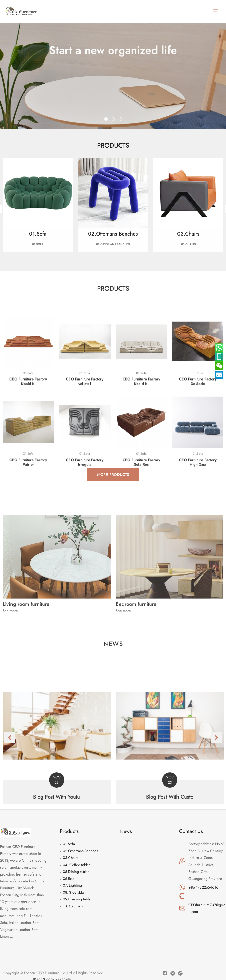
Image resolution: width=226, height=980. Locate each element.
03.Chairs (71, 858)
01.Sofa (69, 844)
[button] (10, 825)
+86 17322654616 (203, 887)
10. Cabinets (73, 906)
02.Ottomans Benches (80, 851)
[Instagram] (180, 973)
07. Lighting (72, 885)
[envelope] (219, 375)
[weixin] (219, 366)
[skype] (219, 347)
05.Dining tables (76, 872)
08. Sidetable (73, 892)
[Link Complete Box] (57, 826)
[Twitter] (173, 973)
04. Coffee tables (77, 865)
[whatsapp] (219, 357)
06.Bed (69, 878)
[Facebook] (165, 973)
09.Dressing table (77, 899)
